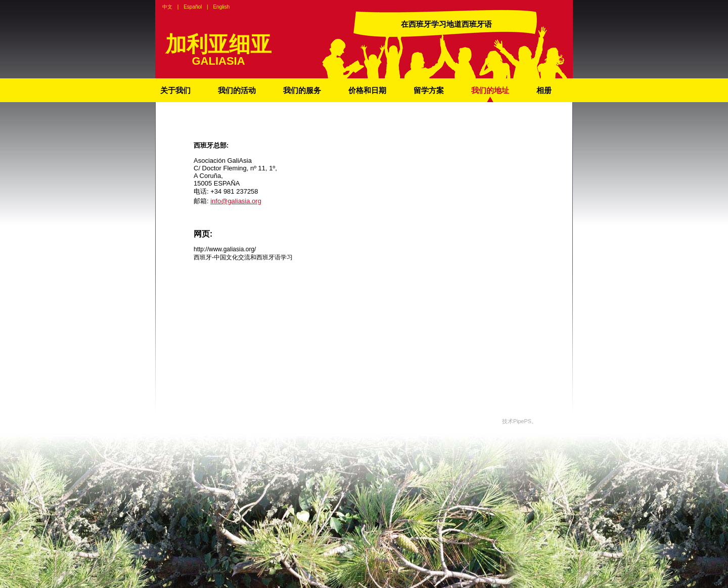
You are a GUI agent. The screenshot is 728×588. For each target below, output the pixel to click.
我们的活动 (237, 90)
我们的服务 (302, 90)
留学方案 (429, 90)
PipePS (522, 421)
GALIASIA (218, 61)
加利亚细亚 (218, 44)
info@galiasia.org (236, 201)
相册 (544, 90)
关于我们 (175, 90)
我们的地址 (490, 90)
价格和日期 (367, 90)
